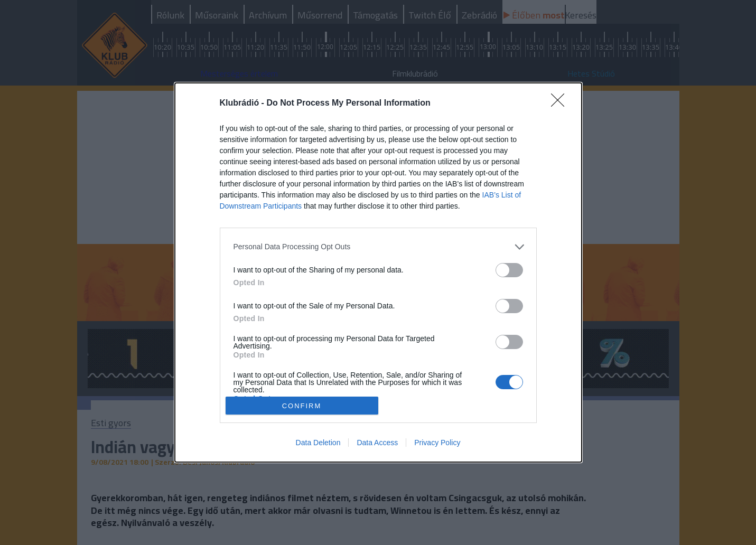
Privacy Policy (437, 443)
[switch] (509, 270)
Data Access (377, 443)
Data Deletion (318, 443)
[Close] (561, 104)
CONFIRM (302, 405)
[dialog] (378, 273)
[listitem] (378, 247)
